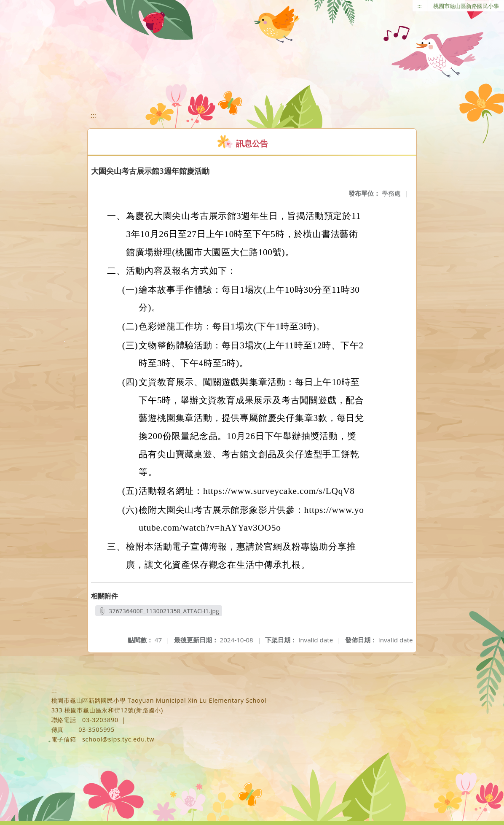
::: (420, 6)
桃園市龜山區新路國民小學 (466, 6)
